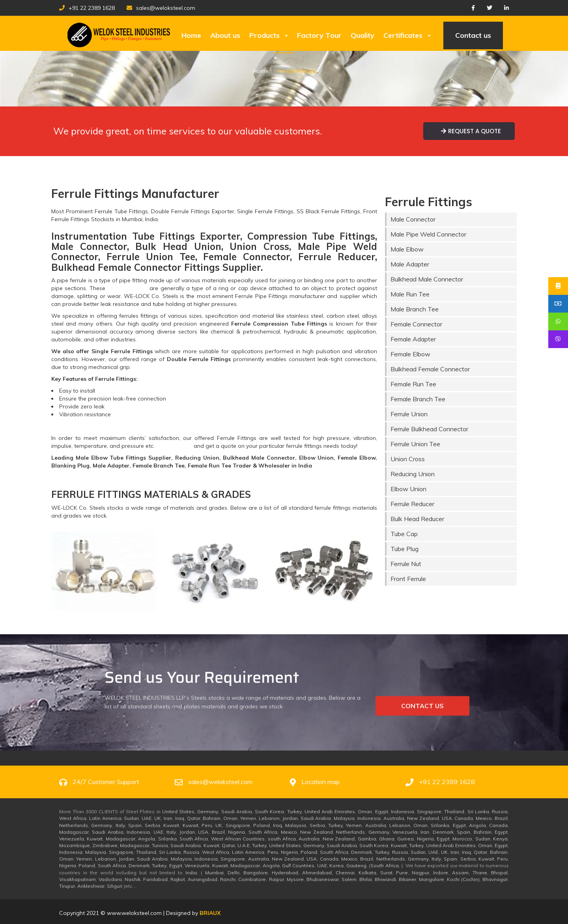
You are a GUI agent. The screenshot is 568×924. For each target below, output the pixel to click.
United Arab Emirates (330, 811)
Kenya (500, 839)
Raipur (277, 879)
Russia (500, 811)
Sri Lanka (478, 811)
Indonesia (403, 811)
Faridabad (155, 879)
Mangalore (432, 879)
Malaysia (344, 818)
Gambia (367, 839)
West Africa (73, 818)
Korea (336, 865)
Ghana (387, 839)
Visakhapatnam (78, 879)
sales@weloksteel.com (161, 8)
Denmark (443, 832)
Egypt (382, 811)
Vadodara (110, 879)
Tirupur (67, 886)
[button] (60, 571)
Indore (441, 873)
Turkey (294, 811)
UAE (147, 818)
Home (191, 35)
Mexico (484, 818)
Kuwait (171, 825)
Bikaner (407, 879)
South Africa (263, 832)
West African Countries (238, 839)
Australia (394, 818)
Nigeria (236, 832)
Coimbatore (252, 879)
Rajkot (178, 879)
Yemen (248, 818)
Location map (320, 782)
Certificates (407, 35)
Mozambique (75, 845)
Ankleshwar (91, 886)
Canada (464, 818)
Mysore (295, 879)
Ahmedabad (317, 873)
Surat (386, 873)
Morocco (462, 839)
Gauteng (356, 865)
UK (158, 818)
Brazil (501, 818)
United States (178, 811)
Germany (208, 811)
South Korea (269, 811)
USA (447, 818)
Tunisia (160, 845)
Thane (480, 873)
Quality (362, 35)
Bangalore (256, 873)
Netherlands (74, 825)
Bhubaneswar (323, 879)
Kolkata (367, 873)
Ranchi (228, 879)
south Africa (282, 839)
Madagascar (74, 832)
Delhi (234, 873)
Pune (402, 873)
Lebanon (269, 818)
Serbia (152, 825)
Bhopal (499, 873)
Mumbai (214, 873)
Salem (349, 879)
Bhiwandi (385, 879)
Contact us (473, 35)
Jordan (290, 818)
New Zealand (423, 818)
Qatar (194, 818)
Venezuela (405, 832)
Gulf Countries (298, 865)
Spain (135, 825)
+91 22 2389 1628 (87, 8)
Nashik (133, 879)
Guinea (405, 839)
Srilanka (440, 825)
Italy (120, 825)
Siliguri (115, 886)
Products (269, 35)
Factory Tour (319, 35)
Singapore (429, 811)
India (191, 873)
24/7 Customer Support (106, 782)
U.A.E (244, 845)
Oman (365, 811)
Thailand (454, 811)
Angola (477, 825)
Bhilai (366, 879)
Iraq (180, 818)
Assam (460, 873)
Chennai (345, 873)
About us (225, 35)
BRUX (210, 913)
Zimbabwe (105, 845)
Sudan (131, 818)
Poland (262, 825)
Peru (207, 825)
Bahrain (212, 818)
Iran (168, 818)
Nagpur (420, 873)
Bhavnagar (495, 879)
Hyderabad (285, 873)
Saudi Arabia (237, 811)
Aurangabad (203, 879)
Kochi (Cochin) (463, 879)
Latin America (105, 818)
